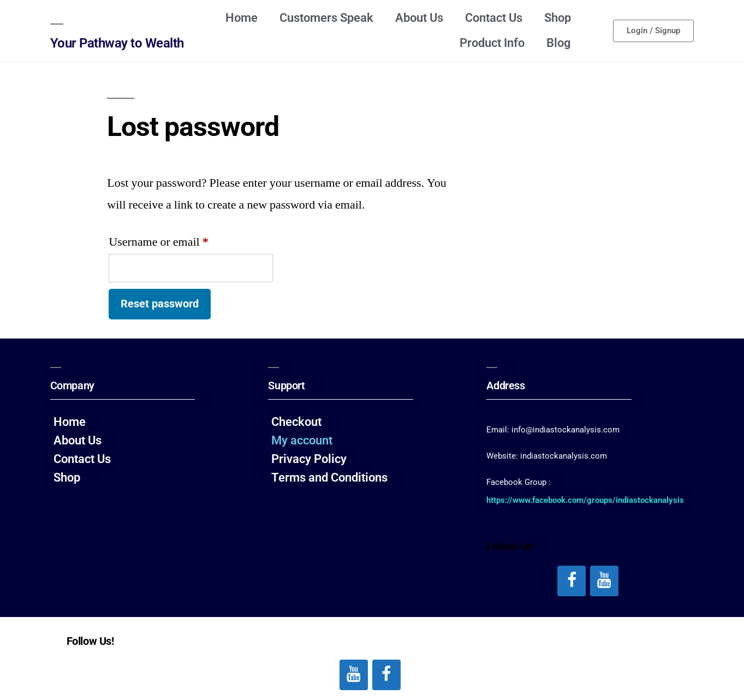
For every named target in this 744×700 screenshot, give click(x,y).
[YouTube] (604, 581)
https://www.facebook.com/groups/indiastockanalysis (585, 500)
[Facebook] (572, 581)
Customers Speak (326, 18)
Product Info (492, 43)
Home (242, 18)
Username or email (180, 240)
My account (302, 440)
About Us (419, 18)
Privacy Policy (309, 459)
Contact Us (494, 18)
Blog (559, 43)
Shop (558, 18)
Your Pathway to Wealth (117, 43)
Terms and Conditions (329, 477)
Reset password (160, 304)
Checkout (296, 422)
